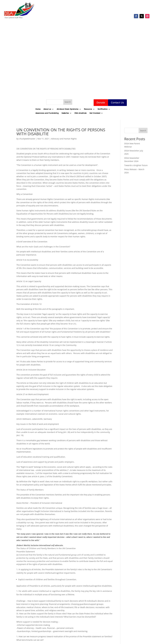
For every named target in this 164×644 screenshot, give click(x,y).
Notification (103, 109)
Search (143, 131)
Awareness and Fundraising (47, 113)
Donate (101, 103)
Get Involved (95, 113)
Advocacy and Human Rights (64, 139)
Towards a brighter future (136, 165)
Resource (88, 109)
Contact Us (117, 103)
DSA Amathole (81, 113)
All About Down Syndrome (68, 109)
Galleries (65, 113)
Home (38, 109)
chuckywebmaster (27, 139)
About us (47, 109)
